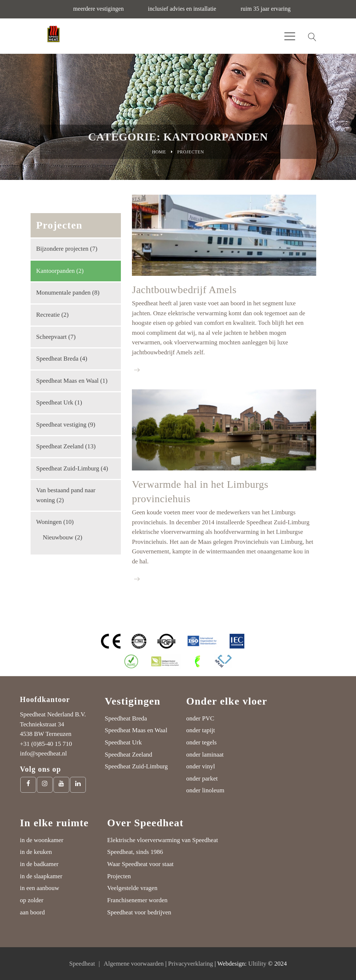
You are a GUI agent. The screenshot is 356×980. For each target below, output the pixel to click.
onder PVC (200, 718)
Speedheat (82, 964)
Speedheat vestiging (61, 425)
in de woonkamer (42, 840)
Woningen (49, 522)
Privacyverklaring (191, 964)
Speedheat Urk (55, 402)
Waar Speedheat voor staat (140, 864)
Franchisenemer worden (137, 900)
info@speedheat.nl (43, 753)
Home (159, 152)
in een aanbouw (40, 888)
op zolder (32, 900)
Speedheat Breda (57, 359)
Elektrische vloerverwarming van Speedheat (163, 840)
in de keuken (36, 852)
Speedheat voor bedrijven (139, 912)
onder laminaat (205, 755)
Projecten (119, 876)
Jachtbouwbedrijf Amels (184, 290)
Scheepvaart (51, 337)
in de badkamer (39, 864)
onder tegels (201, 742)
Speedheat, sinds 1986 (135, 852)
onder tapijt (200, 730)
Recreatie (48, 315)
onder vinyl (200, 766)
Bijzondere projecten (62, 249)
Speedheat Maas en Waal (67, 381)
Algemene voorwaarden (134, 964)
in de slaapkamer (41, 876)
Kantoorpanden (55, 271)
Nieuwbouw (58, 537)
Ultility (257, 964)
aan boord (32, 912)
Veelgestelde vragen (132, 888)
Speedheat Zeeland (60, 446)
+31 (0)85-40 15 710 (46, 744)
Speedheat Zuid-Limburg (68, 468)
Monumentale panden (63, 293)
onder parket (202, 779)
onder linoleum (205, 790)
